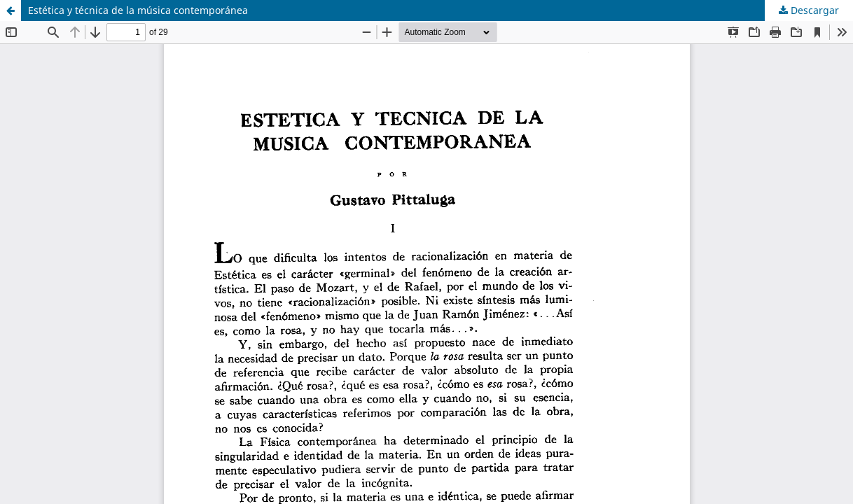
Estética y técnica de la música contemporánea (138, 10)
